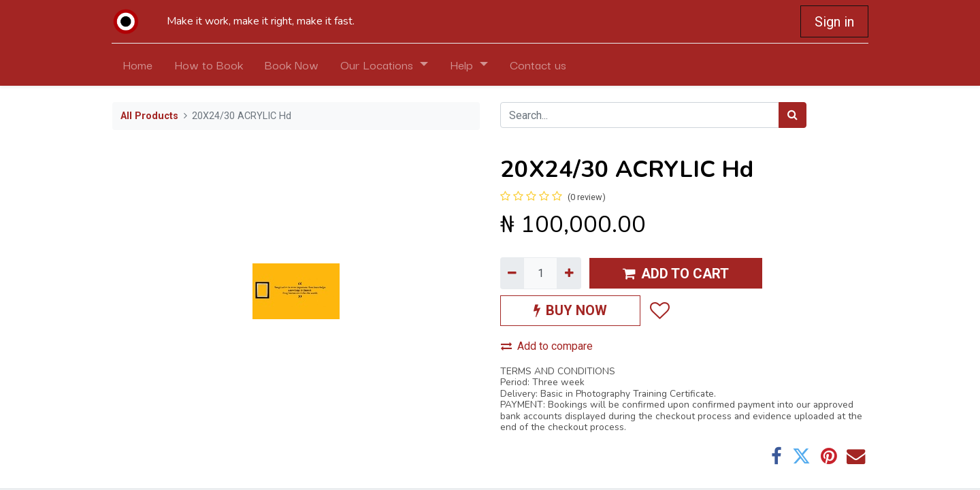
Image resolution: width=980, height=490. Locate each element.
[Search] (793, 115)
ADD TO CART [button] (676, 274)
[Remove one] (512, 273)
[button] (659, 310)
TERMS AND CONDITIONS (558, 371)
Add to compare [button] (547, 346)
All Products (149, 116)
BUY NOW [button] (570, 310)
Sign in (834, 22)
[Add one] (569, 273)
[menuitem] (138, 65)
